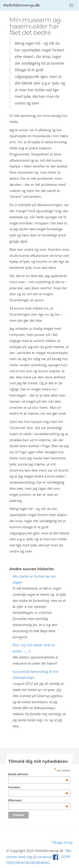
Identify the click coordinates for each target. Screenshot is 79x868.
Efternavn (38, 800)
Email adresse (38, 774)
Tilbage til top (62, 843)
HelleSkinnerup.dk (21, 5)
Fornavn (38, 787)
